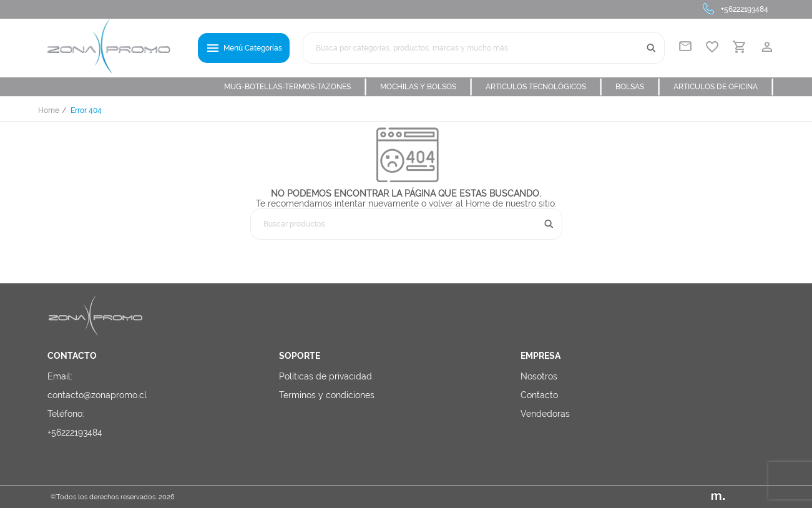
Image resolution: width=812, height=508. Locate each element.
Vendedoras (545, 414)
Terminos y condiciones (327, 395)
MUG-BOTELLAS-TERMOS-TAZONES (296, 87)
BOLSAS (638, 87)
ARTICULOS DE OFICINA (724, 87)
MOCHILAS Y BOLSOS (427, 87)
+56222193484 (745, 9)
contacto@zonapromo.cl (97, 395)
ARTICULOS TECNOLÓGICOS (544, 87)
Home (49, 110)
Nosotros (539, 376)
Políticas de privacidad (325, 376)
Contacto (539, 395)
